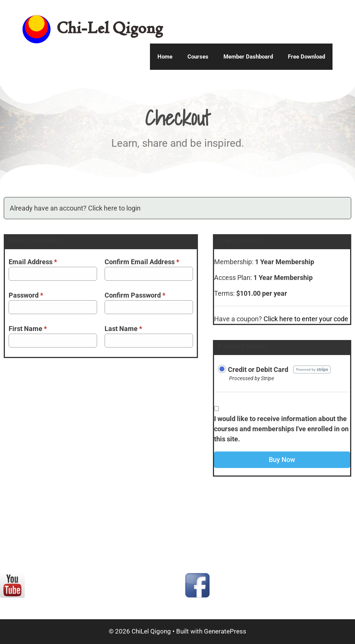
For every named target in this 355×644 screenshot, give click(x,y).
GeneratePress (225, 631)
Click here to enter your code (306, 319)
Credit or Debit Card (258, 369)
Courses (198, 57)
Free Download (306, 57)
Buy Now (282, 460)
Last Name (123, 329)
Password (26, 295)
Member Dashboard (248, 57)
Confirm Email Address (142, 262)
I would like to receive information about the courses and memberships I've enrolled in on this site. (281, 429)
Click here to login (114, 208)
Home (165, 57)
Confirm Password (135, 295)
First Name (28, 329)
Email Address (33, 262)
